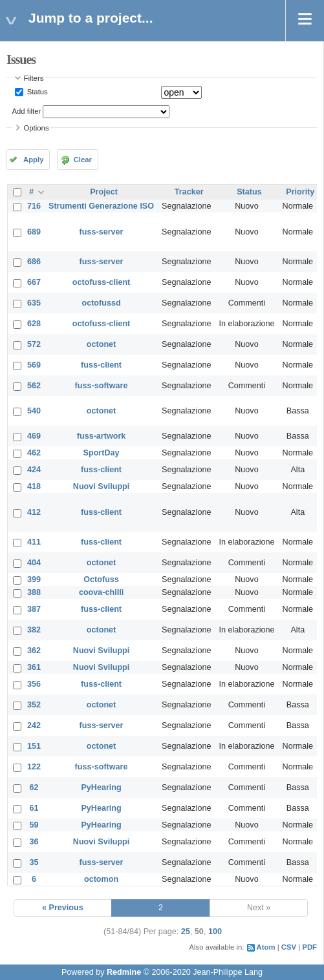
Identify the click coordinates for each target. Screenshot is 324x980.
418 (34, 486)
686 (34, 262)
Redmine (124, 972)
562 (34, 386)
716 (34, 206)
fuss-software (102, 386)
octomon (101, 879)
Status (37, 92)
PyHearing (101, 787)
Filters (34, 78)
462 (34, 453)
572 (34, 344)
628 (34, 324)
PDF (309, 947)
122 (34, 767)
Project (104, 192)
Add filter (27, 111)
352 (34, 705)
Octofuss (101, 579)
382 (34, 630)
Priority (300, 192)
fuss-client (101, 365)
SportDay (102, 453)
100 (215, 932)
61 (34, 808)
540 (34, 411)
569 (34, 365)
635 (34, 303)
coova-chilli (101, 592)
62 (34, 787)
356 (34, 684)
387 (34, 609)
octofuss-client (102, 282)
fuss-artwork (102, 436)
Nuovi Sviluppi (101, 486)
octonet (101, 344)
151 (34, 746)
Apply (33, 160)
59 (34, 825)
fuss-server (102, 232)
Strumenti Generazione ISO (101, 206)
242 (34, 725)
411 (34, 542)
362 (34, 651)
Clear (83, 160)
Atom (266, 947)
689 (34, 232)
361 (34, 667)
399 (34, 579)
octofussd (101, 303)
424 (34, 470)
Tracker (189, 192)
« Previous (63, 908)
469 (34, 436)
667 (34, 282)
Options (37, 128)
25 (186, 932)
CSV (289, 947)
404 (34, 563)
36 (34, 842)
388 (34, 592)
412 (34, 512)
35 (34, 862)
